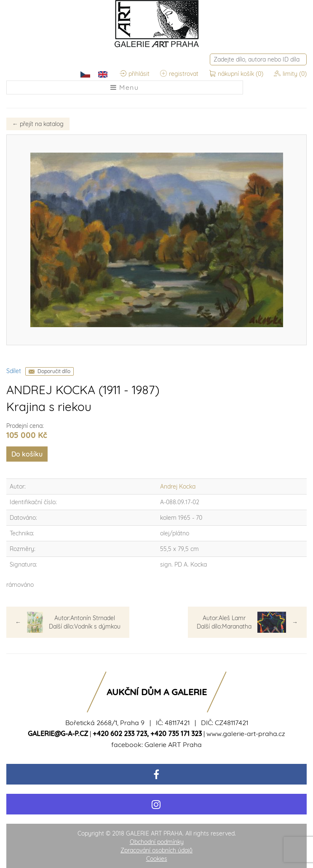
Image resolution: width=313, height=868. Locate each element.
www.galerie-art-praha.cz (246, 734)
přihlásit (135, 74)
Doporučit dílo (54, 371)
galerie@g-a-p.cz (58, 734)
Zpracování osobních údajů (156, 850)
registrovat (179, 74)
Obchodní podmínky (157, 842)
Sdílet (14, 371)
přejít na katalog (38, 124)
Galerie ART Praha (173, 744)
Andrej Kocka (178, 486)
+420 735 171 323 (176, 734)
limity (290, 74)
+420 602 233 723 (120, 734)
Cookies (157, 859)
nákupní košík (237, 74)
